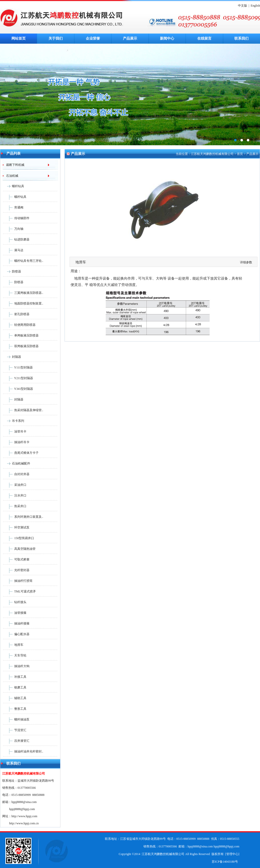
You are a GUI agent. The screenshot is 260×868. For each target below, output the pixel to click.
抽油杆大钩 (16, 666)
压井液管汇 (16, 741)
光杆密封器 (16, 570)
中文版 (242, 6)
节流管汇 (15, 730)
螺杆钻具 (18, 186)
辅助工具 (15, 698)
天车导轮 (15, 655)
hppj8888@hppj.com (22, 809)
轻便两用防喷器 (19, 325)
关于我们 (56, 38)
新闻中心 (167, 38)
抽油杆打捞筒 (18, 581)
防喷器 (17, 271)
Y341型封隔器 (18, 389)
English (255, 6)
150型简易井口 (19, 538)
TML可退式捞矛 (19, 591)
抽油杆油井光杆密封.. (23, 751)
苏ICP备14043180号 (225, 862)
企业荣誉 (93, 38)
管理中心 (232, 854)
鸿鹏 (130, 94)
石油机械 (10, 176)
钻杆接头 (15, 602)
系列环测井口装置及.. (23, 517)
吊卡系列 (18, 421)
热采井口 (15, 506)
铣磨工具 (15, 687)
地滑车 (13, 645)
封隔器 (17, 357)
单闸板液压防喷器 (21, 335)
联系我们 (241, 38)
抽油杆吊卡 (16, 442)
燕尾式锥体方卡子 (21, 453)
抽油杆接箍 (16, 623)
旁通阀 (13, 207)
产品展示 (130, 38)
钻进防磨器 (16, 239)
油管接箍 (15, 613)
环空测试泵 (16, 527)
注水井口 (15, 495)
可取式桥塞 (16, 559)
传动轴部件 (16, 218)
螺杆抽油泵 (16, 719)
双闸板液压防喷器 (21, 346)
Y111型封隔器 (18, 367)
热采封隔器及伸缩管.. (23, 410)
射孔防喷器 (16, 314)
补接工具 (15, 677)
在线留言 (204, 38)
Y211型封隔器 (18, 378)
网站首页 (19, 38)
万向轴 (13, 229)
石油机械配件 (21, 463)
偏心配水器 (16, 634)
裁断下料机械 (13, 165)
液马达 (13, 250)
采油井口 (15, 485)
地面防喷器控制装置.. (23, 303)
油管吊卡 (15, 431)
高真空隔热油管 (19, 549)
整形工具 (15, 709)
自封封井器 (16, 474)
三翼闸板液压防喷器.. (23, 293)
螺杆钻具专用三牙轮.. (23, 261)
